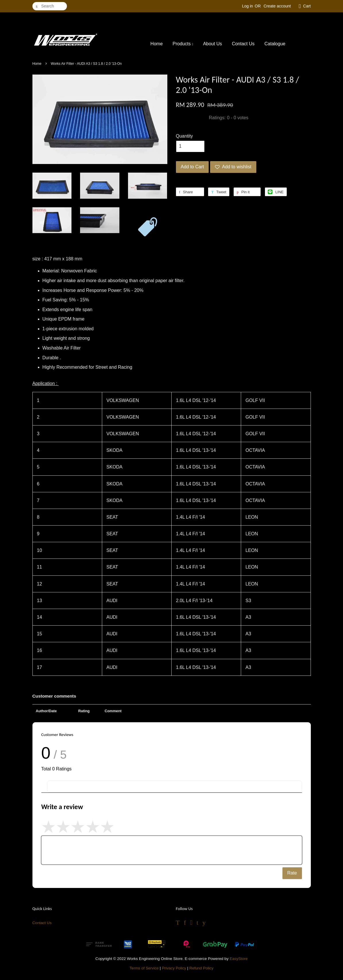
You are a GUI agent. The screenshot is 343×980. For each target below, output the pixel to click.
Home (157, 44)
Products (183, 44)
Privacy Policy (174, 968)
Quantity (185, 136)
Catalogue (275, 44)
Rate (292, 873)
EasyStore (239, 959)
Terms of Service (144, 968)
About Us (212, 44)
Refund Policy (201, 968)
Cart (307, 6)
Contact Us (243, 44)
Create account (277, 6)
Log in (247, 6)
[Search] (50, 6)
